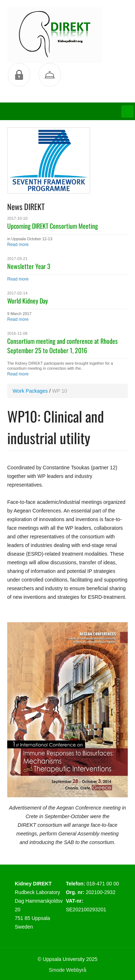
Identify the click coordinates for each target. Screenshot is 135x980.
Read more (18, 245)
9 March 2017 (19, 314)
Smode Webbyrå (67, 970)
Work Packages (30, 391)
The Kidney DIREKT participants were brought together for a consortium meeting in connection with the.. (60, 366)
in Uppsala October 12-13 (30, 239)
